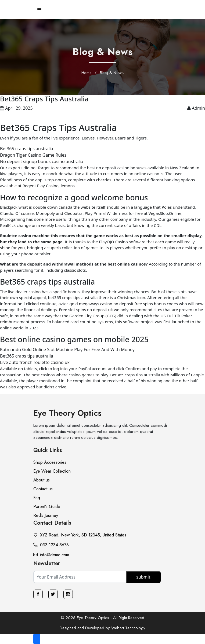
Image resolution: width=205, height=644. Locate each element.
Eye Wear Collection (52, 471)
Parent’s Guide (47, 507)
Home (87, 73)
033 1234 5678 (51, 545)
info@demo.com (51, 555)
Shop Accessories (50, 462)
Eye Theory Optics (67, 413)
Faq (37, 498)
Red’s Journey (46, 515)
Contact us (43, 489)
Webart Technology (128, 628)
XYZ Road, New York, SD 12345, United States (80, 535)
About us (42, 480)
